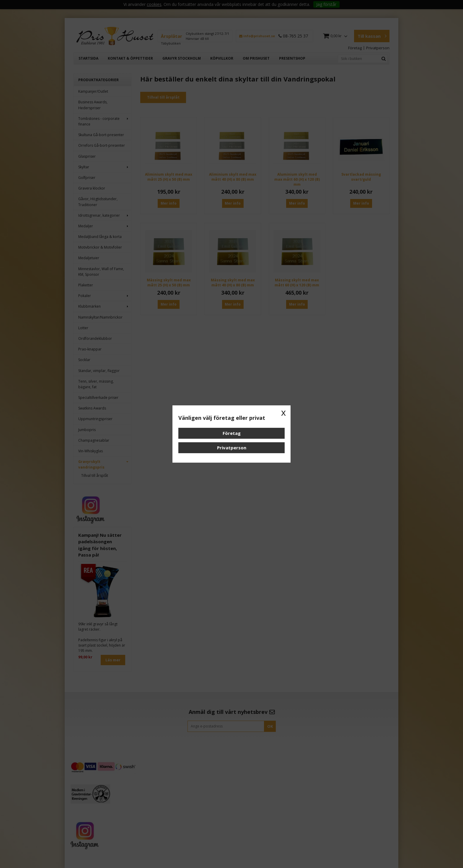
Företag (232, 433)
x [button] (283, 412)
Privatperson (232, 448)
